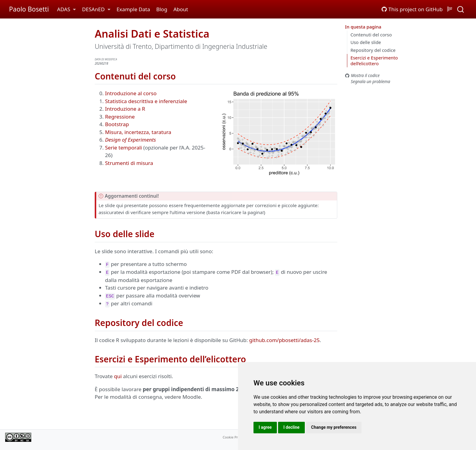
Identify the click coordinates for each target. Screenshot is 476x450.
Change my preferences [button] (334, 427)
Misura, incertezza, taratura (138, 132)
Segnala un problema (368, 81)
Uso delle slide (366, 42)
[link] (66, 10)
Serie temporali (124, 148)
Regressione (120, 117)
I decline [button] (291, 427)
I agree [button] (265, 427)
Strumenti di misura (129, 163)
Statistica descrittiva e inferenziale (146, 101)
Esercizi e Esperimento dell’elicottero (374, 60)
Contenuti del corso (371, 35)
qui (118, 376)
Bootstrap (117, 124)
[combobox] (461, 9)
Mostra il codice (362, 75)
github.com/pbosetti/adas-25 (284, 340)
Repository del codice (373, 50)
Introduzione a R (125, 109)
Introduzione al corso (131, 93)
